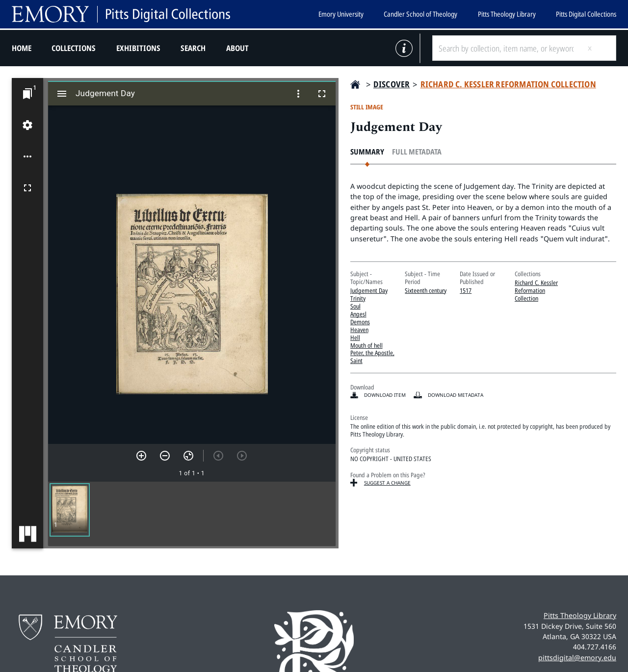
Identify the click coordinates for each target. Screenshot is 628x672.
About (237, 48)
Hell (355, 337)
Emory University (341, 14)
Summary (367, 152)
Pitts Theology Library (507, 14)
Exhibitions (138, 48)
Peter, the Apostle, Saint (372, 357)
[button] (70, 510)
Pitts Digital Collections (586, 14)
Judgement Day (369, 290)
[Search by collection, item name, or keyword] (506, 48)
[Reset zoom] (188, 456)
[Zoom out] (165, 456)
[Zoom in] (141, 456)
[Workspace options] (27, 156)
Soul (355, 306)
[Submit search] (598, 48)
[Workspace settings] (27, 125)
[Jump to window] (27, 94)
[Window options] (298, 94)
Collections (74, 48)
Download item (385, 395)
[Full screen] (27, 188)
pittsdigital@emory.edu (577, 658)
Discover (392, 84)
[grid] (192, 514)
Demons (360, 322)
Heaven (359, 330)
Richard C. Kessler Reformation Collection (508, 84)
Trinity (358, 298)
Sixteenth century (426, 290)
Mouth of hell (366, 345)
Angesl (358, 314)
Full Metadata (417, 152)
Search (193, 48)
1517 (466, 290)
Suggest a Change (387, 483)
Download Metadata (456, 395)
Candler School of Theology (420, 14)
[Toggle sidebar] (62, 94)
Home (22, 48)
